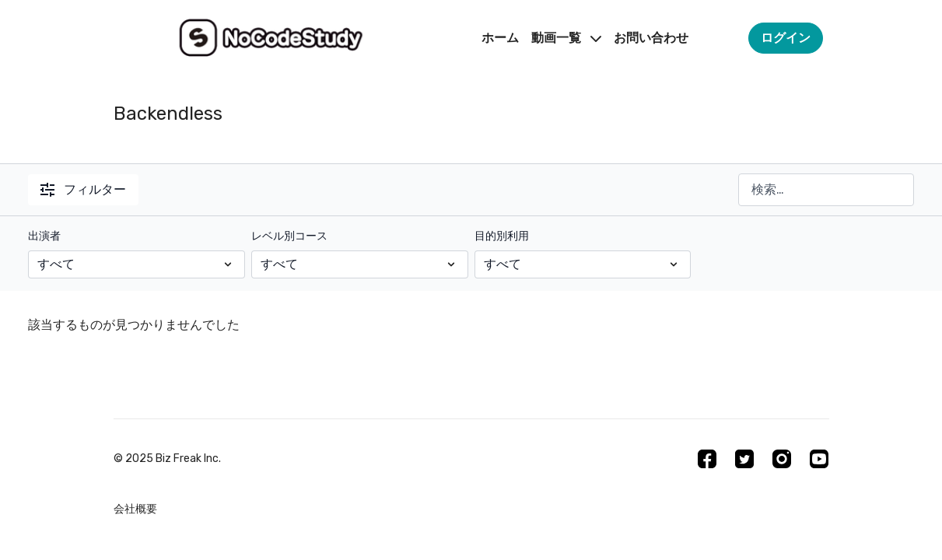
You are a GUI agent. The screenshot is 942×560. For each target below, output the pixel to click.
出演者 (44, 236)
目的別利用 (502, 236)
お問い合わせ (651, 38)
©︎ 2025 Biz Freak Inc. (167, 459)
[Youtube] (819, 459)
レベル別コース (289, 236)
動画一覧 (566, 38)
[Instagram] (782, 459)
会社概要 (135, 509)
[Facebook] (707, 459)
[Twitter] (744, 459)
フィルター (83, 189)
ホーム (500, 38)
